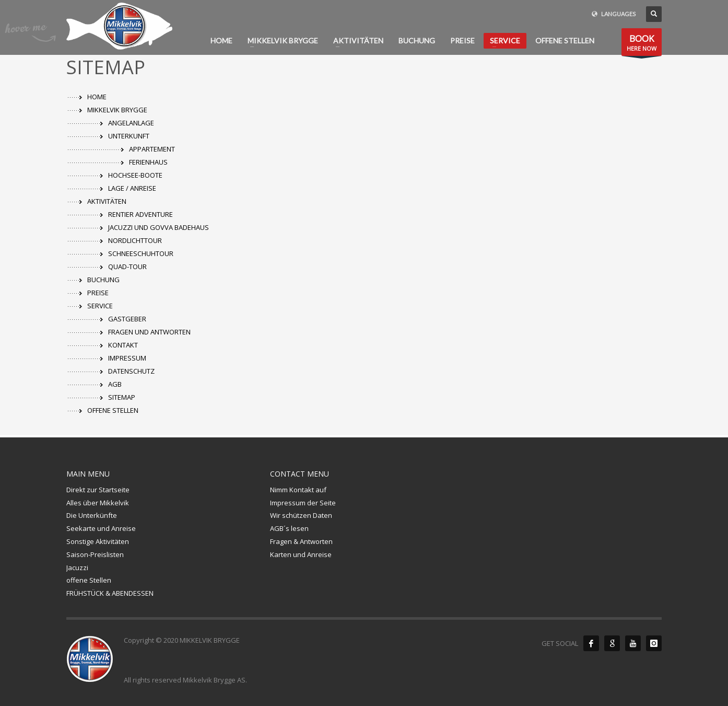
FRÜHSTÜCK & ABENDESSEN (110, 593)
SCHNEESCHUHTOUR (141, 253)
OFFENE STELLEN (113, 410)
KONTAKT (123, 345)
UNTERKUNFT (129, 136)
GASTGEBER (127, 319)
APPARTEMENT (152, 149)
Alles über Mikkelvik (98, 503)
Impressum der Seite (303, 503)
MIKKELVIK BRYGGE (117, 110)
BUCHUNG (103, 280)
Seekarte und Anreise (101, 528)
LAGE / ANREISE (132, 188)
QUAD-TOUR (127, 267)
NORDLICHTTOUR (135, 240)
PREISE (98, 293)
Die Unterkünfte (92, 515)
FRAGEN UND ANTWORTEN (149, 332)
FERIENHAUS (148, 162)
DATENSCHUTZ (131, 371)
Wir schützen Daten (301, 515)
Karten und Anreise (301, 554)
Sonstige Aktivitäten (98, 541)
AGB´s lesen (289, 528)
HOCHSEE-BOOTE (135, 175)
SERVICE (100, 306)
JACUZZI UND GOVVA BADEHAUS (158, 227)
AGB (115, 384)
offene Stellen (89, 580)
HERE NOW (642, 44)
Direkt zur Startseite (98, 490)
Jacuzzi (77, 568)
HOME (97, 97)
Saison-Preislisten (95, 554)
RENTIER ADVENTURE (140, 214)
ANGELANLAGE (131, 123)
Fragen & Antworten (301, 541)
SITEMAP (122, 397)
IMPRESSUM (127, 358)
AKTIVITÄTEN (107, 201)
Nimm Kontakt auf (298, 490)
